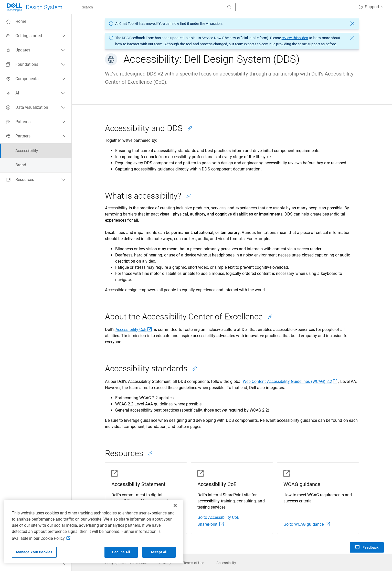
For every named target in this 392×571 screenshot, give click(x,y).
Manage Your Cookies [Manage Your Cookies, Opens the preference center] (34, 552)
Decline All (121, 552)
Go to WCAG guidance (307, 524)
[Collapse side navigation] (64, 564)
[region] (94, 531)
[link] (126, 563)
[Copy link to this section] (190, 128)
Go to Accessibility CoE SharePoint (218, 521)
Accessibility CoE (134, 330)
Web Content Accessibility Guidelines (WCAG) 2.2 (291, 381)
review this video (295, 38)
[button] (371, 7)
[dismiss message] (352, 24)
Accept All (159, 552)
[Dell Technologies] (34, 7)
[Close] (175, 505)
